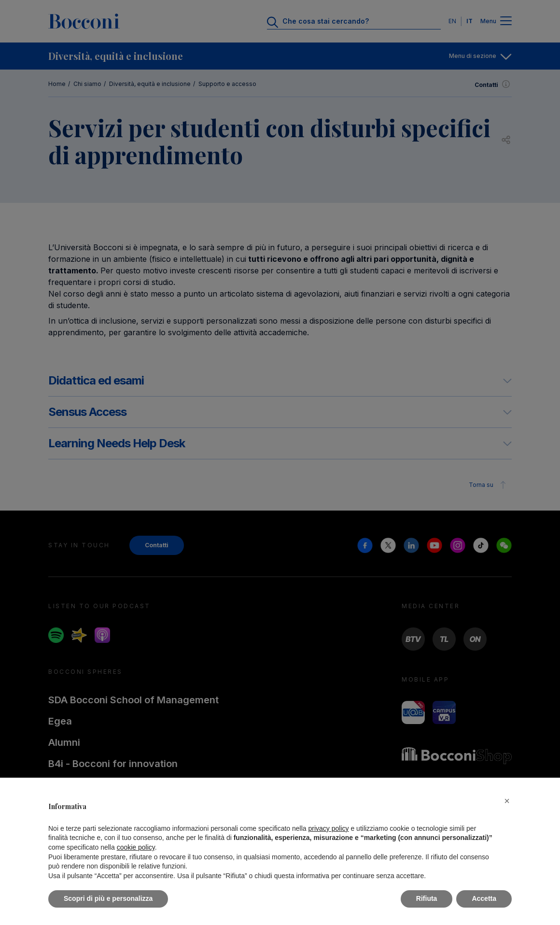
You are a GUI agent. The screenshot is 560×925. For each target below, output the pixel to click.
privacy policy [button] (329, 828)
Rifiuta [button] (427, 898)
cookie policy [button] (136, 847)
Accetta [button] (484, 898)
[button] (507, 801)
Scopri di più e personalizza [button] (108, 898)
